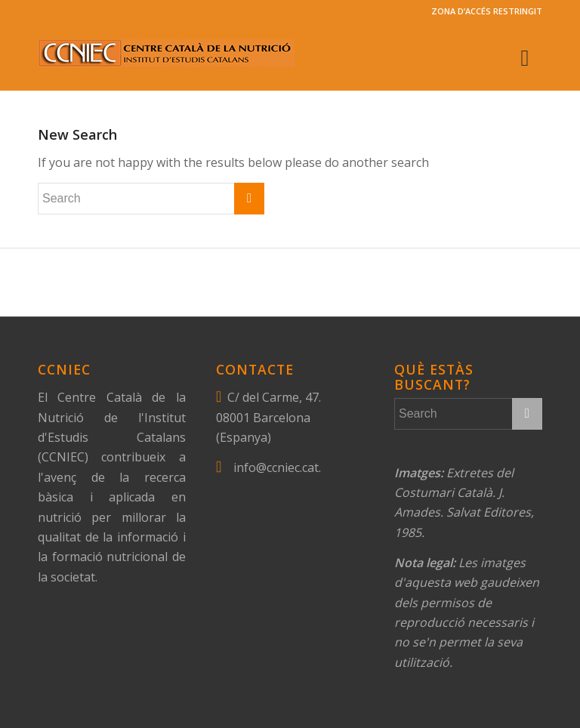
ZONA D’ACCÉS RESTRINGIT (487, 11)
